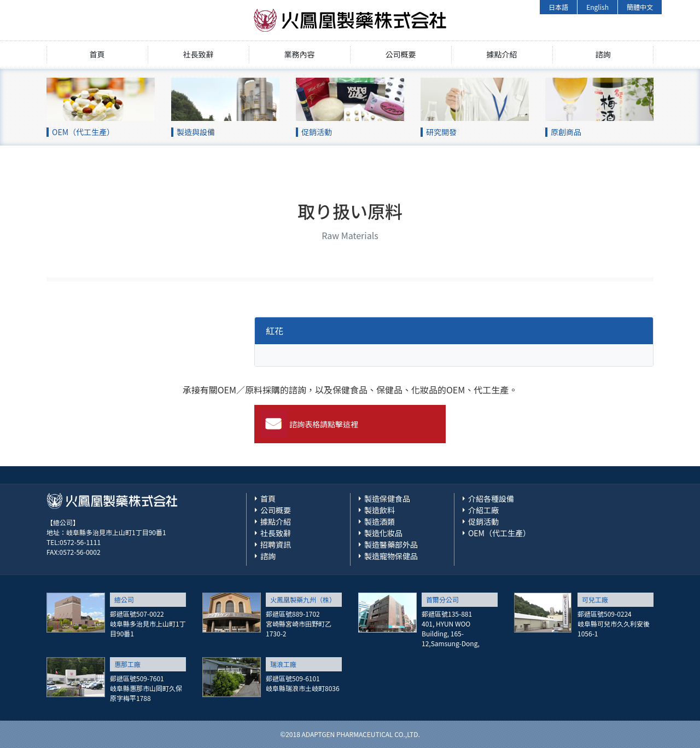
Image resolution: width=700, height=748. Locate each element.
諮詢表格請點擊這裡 (324, 424)
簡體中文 (640, 7)
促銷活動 (483, 521)
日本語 (558, 7)
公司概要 (401, 54)
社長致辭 (199, 54)
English (597, 7)
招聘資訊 (276, 544)
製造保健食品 (387, 498)
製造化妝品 (383, 533)
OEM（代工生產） (499, 533)
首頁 (97, 54)
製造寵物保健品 (391, 556)
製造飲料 (380, 510)
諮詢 (603, 54)
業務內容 (300, 54)
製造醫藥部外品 (391, 544)
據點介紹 (502, 54)
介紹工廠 (483, 510)
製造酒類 (380, 521)
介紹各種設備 (491, 498)
